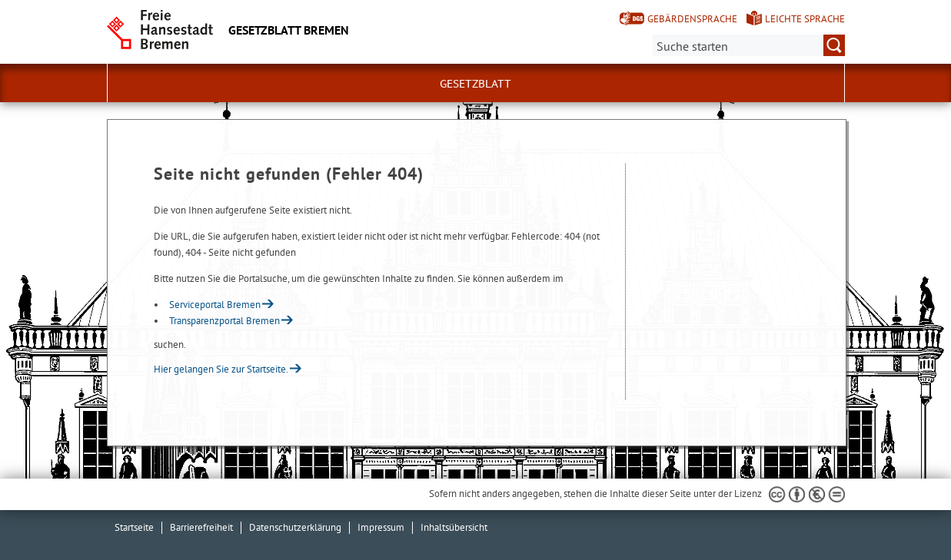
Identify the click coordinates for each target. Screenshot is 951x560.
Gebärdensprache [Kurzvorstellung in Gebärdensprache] (692, 19)
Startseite (134, 527)
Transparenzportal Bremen (224, 321)
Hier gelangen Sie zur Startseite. (221, 369)
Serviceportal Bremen (215, 305)
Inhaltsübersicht (454, 527)
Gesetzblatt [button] (475, 84)
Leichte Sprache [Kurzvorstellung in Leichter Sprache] (805, 19)
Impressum (381, 527)
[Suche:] (749, 45)
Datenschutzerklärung (295, 527)
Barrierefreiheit (201, 527)
